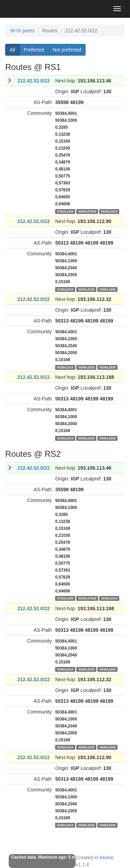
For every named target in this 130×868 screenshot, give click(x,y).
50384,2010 (109, 211)
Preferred (34, 50)
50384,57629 (87, 211)
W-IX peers (23, 31)
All (12, 50)
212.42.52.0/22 (33, 81)
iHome (106, 858)
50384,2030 (108, 289)
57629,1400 (65, 211)
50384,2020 (86, 289)
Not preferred (67, 50)
